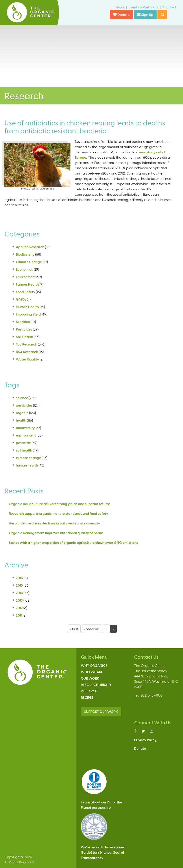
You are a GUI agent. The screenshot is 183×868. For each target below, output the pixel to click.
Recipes (87, 697)
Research (89, 691)
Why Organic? (94, 665)
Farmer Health (27, 284)
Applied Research (30, 247)
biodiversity (25, 428)
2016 (19, 578)
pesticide (23, 443)
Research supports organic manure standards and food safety (58, 513)
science (22, 398)
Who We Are (92, 672)
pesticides (24, 405)
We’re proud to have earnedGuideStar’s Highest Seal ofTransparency (103, 852)
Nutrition (23, 322)
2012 (19, 608)
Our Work (90, 678)
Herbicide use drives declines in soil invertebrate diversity (55, 523)
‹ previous (92, 629)
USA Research (27, 352)
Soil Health (24, 337)
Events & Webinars (143, 7)
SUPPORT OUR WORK (101, 711)
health (21, 420)
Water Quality (27, 359)
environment (26, 435)
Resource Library (96, 685)
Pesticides (24, 329)
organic (22, 413)
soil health (24, 450)
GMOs (21, 299)
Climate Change (29, 262)
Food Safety (26, 292)
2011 (19, 615)
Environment (26, 277)
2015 (19, 585)
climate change (28, 458)
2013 (19, 600)
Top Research (27, 344)
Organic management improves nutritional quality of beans (57, 533)
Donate (121, 14)
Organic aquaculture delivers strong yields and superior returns (60, 504)
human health (27, 465)
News (120, 7)
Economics (24, 269)
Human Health (27, 307)
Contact (170, 7)
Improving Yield (28, 314)
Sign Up (145, 14)
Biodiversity (25, 254)
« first (74, 629)
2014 (19, 593)
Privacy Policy (145, 740)
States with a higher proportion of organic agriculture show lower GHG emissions (73, 542)
